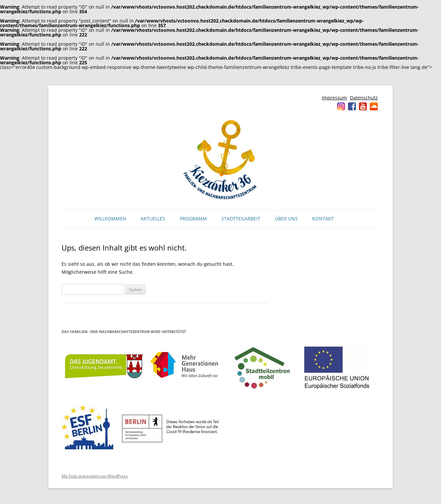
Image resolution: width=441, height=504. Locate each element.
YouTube (363, 106)
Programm (193, 219)
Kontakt (323, 219)
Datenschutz (364, 98)
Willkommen (110, 219)
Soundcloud (374, 106)
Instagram (341, 106)
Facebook (352, 106)
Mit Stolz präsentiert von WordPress (95, 476)
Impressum (334, 98)
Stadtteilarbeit (241, 219)
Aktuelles (153, 219)
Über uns (286, 219)
